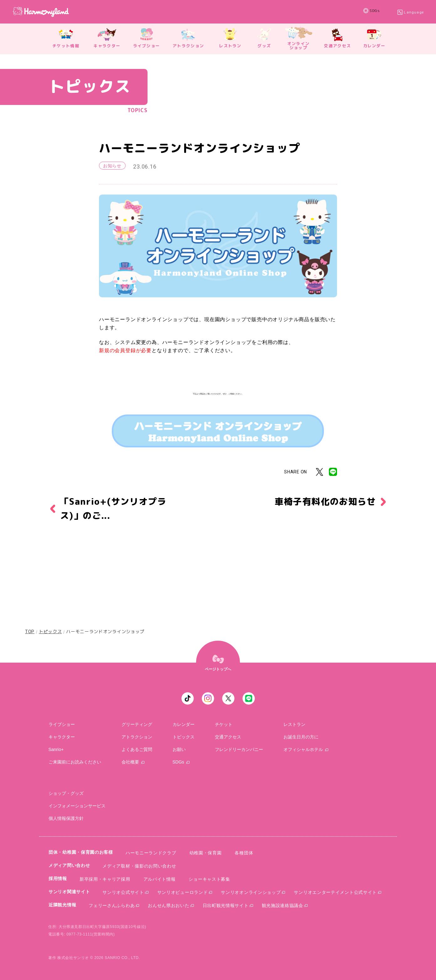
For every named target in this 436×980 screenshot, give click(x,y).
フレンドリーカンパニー (239, 749)
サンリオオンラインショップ (251, 892)
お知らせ (112, 166)
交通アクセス (228, 737)
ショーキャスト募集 (209, 879)
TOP (30, 632)
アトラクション (137, 737)
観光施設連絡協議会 (283, 905)
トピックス (50, 632)
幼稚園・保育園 (206, 853)
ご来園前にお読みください (75, 762)
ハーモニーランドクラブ (151, 853)
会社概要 (130, 762)
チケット (224, 724)
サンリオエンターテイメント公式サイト (335, 892)
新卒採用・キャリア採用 (105, 879)
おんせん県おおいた (169, 905)
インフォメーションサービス (77, 806)
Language (414, 12)
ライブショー (62, 724)
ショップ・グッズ (66, 793)
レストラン (294, 724)
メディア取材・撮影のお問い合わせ (139, 866)
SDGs (381, 12)
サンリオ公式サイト (123, 892)
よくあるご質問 (137, 749)
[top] (218, 663)
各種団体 (244, 853)
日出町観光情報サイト (226, 905)
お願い (179, 749)
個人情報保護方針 (66, 818)
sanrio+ (56, 749)
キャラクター (62, 737)
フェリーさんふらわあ (112, 905)
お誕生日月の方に (301, 737)
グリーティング (137, 724)
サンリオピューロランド (183, 892)
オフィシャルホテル (303, 749)
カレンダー (184, 724)
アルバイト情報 (160, 879)
